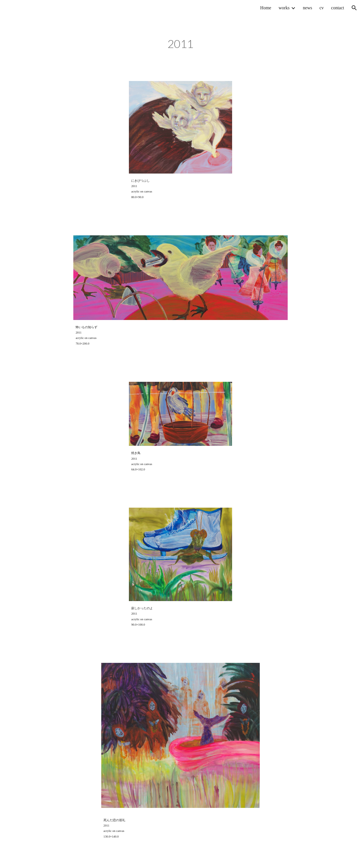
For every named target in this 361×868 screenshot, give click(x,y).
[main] (180, 45)
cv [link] (322, 8)
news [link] (308, 8)
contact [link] (338, 8)
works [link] (284, 8)
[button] (354, 8)
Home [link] (266, 8)
